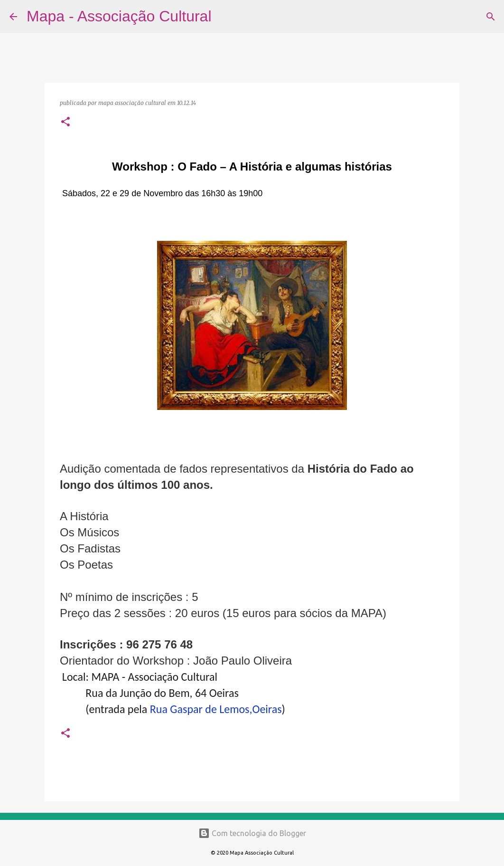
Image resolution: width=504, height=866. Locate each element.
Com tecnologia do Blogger (252, 833)
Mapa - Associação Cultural (119, 16)
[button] (65, 122)
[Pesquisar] (225, 17)
